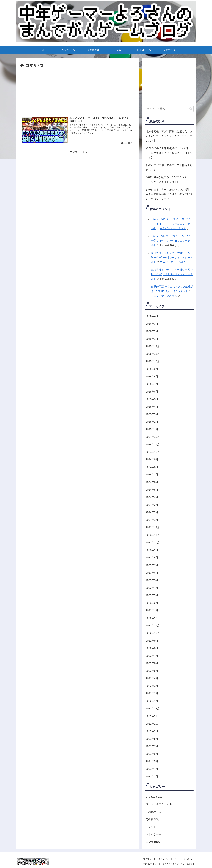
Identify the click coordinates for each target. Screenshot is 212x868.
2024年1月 (152, 520)
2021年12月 (153, 709)
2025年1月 (152, 429)
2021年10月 (153, 724)
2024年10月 (153, 452)
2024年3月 (152, 505)
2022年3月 (152, 686)
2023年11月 (153, 535)
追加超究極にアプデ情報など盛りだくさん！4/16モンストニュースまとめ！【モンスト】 (169, 136)
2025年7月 (152, 384)
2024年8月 (152, 467)
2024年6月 (152, 482)
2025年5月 (152, 399)
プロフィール (149, 859)
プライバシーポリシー (169, 859)
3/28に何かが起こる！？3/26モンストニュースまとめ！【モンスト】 (169, 180)
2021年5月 (152, 761)
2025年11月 (153, 354)
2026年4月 (152, 316)
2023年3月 (152, 595)
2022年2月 (152, 693)
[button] (191, 109)
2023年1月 (152, 610)
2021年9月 (152, 731)
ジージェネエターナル (159, 804)
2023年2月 (152, 603)
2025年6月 (152, 392)
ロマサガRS (153, 842)
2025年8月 (152, 377)
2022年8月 (152, 648)
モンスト (151, 827)
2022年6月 (152, 663)
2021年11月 (153, 716)
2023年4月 (152, 588)
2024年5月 (152, 490)
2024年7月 (152, 475)
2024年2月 (152, 512)
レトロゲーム (154, 834)
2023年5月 (152, 580)
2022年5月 (152, 671)
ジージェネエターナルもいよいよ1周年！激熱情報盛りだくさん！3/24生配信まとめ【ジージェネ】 (169, 194)
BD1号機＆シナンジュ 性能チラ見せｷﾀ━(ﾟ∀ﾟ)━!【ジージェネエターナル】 (172, 258)
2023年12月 (153, 527)
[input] (169, 109)
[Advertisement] (77, 77)
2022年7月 (152, 656)
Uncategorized (154, 797)
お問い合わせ (188, 859)
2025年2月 (152, 422)
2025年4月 (152, 407)
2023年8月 (152, 558)
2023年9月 (152, 550)
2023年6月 (152, 573)
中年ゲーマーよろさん (173, 228)
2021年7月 (152, 746)
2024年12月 (153, 437)
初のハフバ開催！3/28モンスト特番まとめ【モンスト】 (169, 168)
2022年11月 (153, 626)
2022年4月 (152, 678)
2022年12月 (153, 618)
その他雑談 (152, 819)
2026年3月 (152, 324)
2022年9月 (152, 641)
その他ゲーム (154, 812)
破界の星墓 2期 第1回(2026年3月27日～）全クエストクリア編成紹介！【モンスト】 (169, 153)
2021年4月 (152, 769)
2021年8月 (152, 739)
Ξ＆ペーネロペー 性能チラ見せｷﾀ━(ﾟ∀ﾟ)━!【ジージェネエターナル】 (171, 224)
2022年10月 (153, 633)
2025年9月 (152, 369)
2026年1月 (152, 339)
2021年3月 (152, 777)
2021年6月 (152, 754)
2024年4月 (152, 497)
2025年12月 (153, 346)
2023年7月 (152, 565)
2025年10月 (153, 361)
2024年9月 (152, 459)
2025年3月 (152, 414)
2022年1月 (152, 701)
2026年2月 (152, 331)
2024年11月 (153, 445)
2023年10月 (153, 543)
